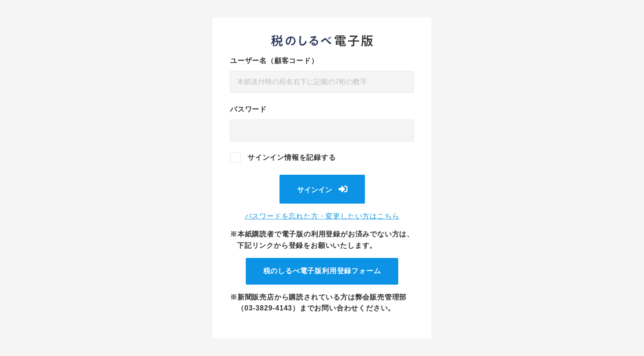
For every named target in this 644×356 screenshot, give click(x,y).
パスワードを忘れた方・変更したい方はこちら (322, 216)
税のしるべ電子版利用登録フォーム (322, 271)
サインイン (315, 190)
